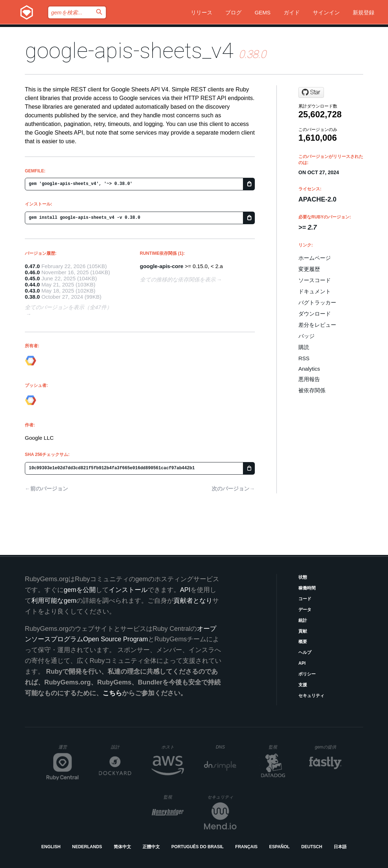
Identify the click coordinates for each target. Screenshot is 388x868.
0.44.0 (32, 284)
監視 (279, 747)
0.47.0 (32, 266)
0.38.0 (32, 297)
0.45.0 (32, 278)
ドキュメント (315, 291)
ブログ (233, 12)
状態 (303, 577)
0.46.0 (32, 272)
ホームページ (315, 258)
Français (247, 847)
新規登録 (364, 12)
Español (279, 847)
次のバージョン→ (233, 489)
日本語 (340, 847)
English (51, 847)
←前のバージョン (46, 489)
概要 (303, 642)
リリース (202, 12)
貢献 (303, 631)
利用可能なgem (54, 601)
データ (305, 610)
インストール (128, 590)
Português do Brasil (197, 847)
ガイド (292, 12)
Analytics (309, 369)
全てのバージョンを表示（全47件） (68, 307)
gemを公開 (80, 590)
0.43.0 (32, 291)
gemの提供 (328, 747)
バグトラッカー (317, 302)
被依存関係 (312, 390)
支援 (303, 685)
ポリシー (307, 674)
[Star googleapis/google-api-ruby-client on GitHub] (311, 92)
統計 (303, 620)
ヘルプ (305, 652)
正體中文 (151, 847)
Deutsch (312, 847)
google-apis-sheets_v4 (129, 51)
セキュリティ (311, 696)
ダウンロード (315, 314)
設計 (121, 747)
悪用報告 (309, 379)
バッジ (306, 336)
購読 (304, 347)
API (302, 663)
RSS (304, 358)
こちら (112, 693)
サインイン (326, 12)
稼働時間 (307, 588)
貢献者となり (193, 601)
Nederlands (87, 847)
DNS (226, 747)
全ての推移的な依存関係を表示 (178, 279)
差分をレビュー (317, 325)
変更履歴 (309, 269)
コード (305, 599)
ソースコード (315, 280)
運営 (69, 749)
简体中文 (122, 847)
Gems (262, 12)
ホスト (173, 747)
